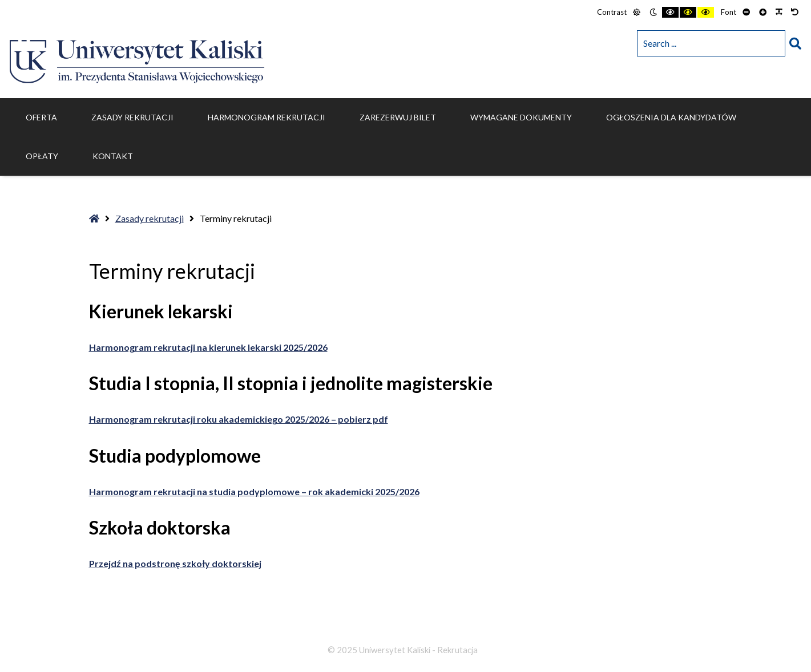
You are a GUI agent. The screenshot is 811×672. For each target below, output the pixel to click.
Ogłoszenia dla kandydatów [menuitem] (671, 117)
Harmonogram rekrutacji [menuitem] (267, 117)
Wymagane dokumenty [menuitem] (521, 117)
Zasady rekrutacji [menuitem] (132, 117)
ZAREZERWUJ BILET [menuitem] (398, 117)
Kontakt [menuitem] (113, 156)
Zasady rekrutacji (150, 218)
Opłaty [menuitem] (42, 156)
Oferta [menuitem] (41, 117)
